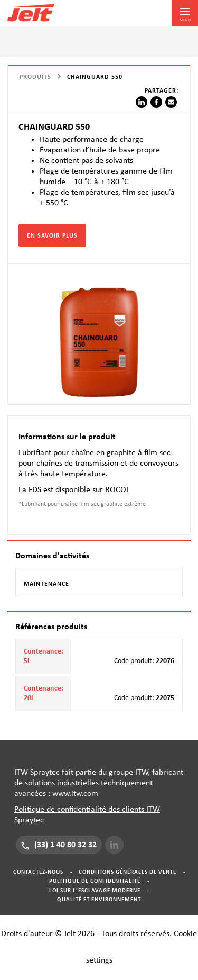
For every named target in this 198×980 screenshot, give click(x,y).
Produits (35, 77)
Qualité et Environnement (99, 899)
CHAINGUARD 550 (95, 77)
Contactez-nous (38, 872)
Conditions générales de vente (128, 872)
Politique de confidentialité (95, 881)
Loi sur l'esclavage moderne (95, 890)
